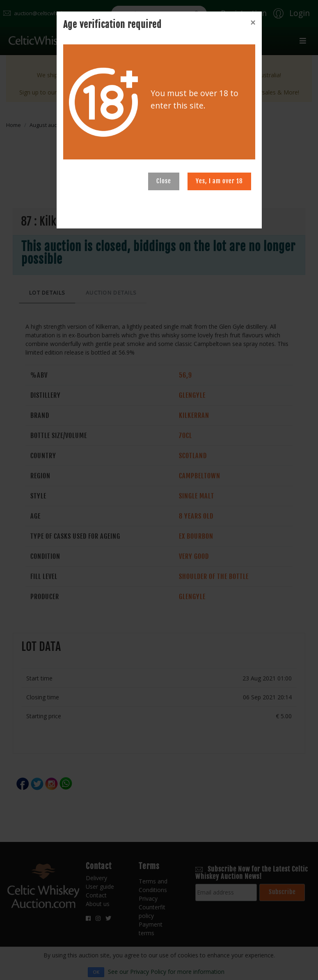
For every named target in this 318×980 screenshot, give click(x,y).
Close (164, 181)
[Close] (253, 23)
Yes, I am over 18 (219, 181)
